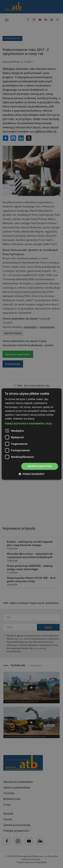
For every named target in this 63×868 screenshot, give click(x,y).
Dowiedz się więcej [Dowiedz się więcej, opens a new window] (24, 419)
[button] (31, 424)
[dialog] (32, 434)
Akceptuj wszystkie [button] (39, 466)
